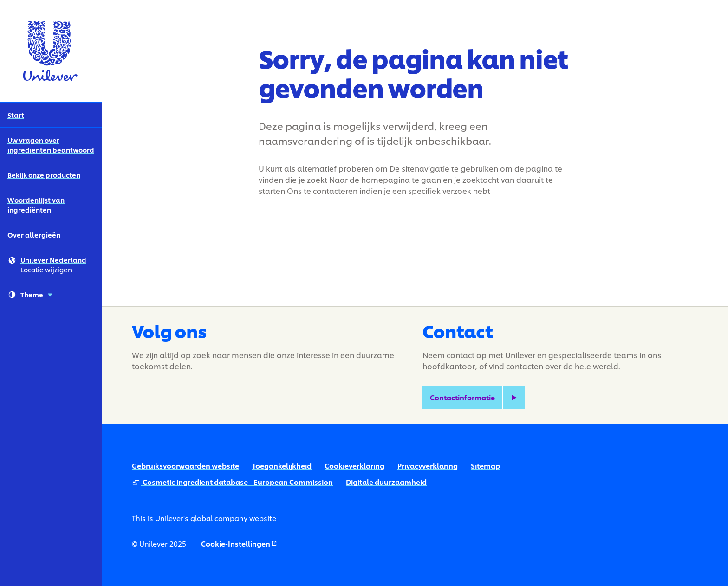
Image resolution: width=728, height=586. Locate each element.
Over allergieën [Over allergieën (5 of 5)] (34, 235)
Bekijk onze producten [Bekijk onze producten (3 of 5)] (44, 175)
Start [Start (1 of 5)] (16, 115)
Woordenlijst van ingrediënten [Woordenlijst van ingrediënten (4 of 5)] (36, 205)
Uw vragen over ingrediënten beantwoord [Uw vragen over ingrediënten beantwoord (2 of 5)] (51, 145)
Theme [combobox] (30, 295)
